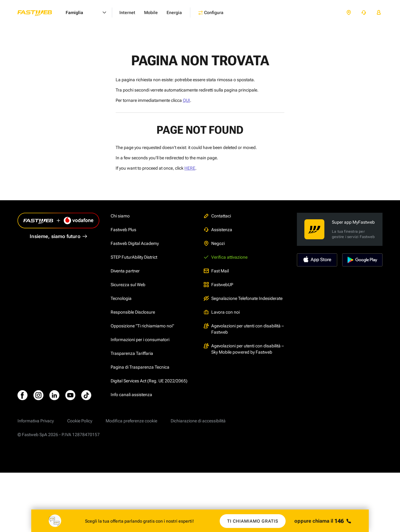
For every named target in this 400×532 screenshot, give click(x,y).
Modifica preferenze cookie (131, 421)
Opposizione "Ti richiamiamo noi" (142, 326)
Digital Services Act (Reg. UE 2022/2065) (149, 381)
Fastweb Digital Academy (135, 243)
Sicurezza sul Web (128, 285)
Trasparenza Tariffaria (132, 353)
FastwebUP (218, 285)
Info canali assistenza (131, 395)
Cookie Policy (80, 421)
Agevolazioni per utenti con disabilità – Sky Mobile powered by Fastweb (244, 349)
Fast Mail (216, 271)
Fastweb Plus (123, 230)
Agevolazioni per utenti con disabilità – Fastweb (244, 329)
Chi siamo (120, 216)
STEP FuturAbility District (134, 257)
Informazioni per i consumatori (140, 340)
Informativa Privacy (36, 421)
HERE (190, 168)
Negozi (214, 243)
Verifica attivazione (226, 257)
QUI (186, 100)
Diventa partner (125, 271)
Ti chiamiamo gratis (253, 521)
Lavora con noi (222, 312)
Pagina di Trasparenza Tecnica (140, 367)
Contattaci (217, 216)
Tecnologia (121, 298)
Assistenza (218, 230)
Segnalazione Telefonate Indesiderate (243, 298)
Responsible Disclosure (133, 312)
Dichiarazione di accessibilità (198, 421)
